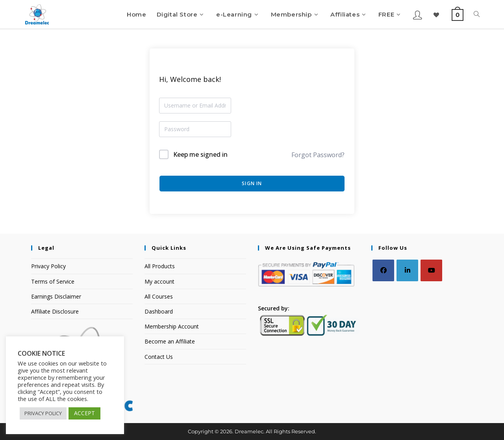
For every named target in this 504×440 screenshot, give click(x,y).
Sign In (252, 183)
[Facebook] (383, 270)
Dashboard (159, 311)
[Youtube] (431, 270)
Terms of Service (53, 281)
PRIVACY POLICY (43, 413)
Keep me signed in (200, 154)
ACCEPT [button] (84, 413)
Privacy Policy (48, 266)
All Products (160, 266)
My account (159, 281)
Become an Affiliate (170, 341)
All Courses (159, 296)
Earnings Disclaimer (56, 296)
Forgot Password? (318, 155)
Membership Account (172, 326)
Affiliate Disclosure (55, 311)
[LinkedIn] (407, 270)
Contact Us (159, 357)
